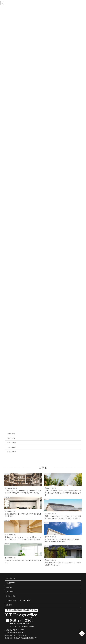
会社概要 (9, 605)
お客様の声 (9, 592)
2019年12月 (12, 443)
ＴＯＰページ (10, 578)
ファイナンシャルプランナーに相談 (18, 601)
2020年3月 (12, 438)
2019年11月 (12, 447)
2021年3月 (12, 434)
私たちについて (11, 583)
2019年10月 (12, 452)
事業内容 (9, 587)
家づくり (7, 474)
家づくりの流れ (11, 596)
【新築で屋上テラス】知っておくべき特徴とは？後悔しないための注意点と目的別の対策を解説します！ (63, 493)
